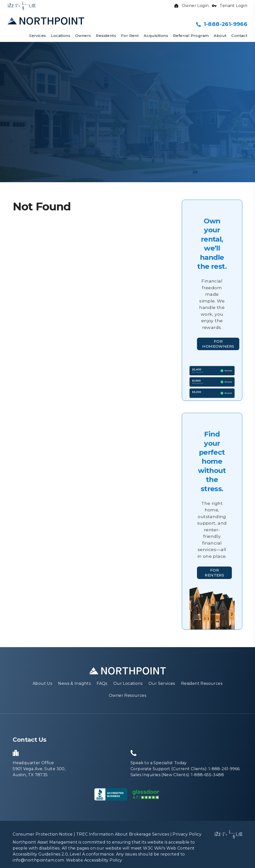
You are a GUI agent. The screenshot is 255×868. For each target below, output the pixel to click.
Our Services (162, 686)
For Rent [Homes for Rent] (130, 36)
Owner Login (191, 6)
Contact (239, 36)
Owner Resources (127, 698)
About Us (42, 686)
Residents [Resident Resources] (106, 36)
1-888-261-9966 (225, 24)
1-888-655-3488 (207, 777)
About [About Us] (220, 36)
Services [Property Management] (37, 36)
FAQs (102, 686)
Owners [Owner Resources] (83, 36)
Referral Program (191, 36)
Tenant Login (229, 6)
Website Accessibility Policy (94, 862)
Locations (61, 36)
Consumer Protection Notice (43, 836)
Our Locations (128, 686)
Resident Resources (202, 686)
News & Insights (74, 686)
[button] (11, 6)
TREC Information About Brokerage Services (123, 836)
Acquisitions (156, 36)
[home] (46, 21)
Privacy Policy (187, 836)
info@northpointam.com (38, 862)
